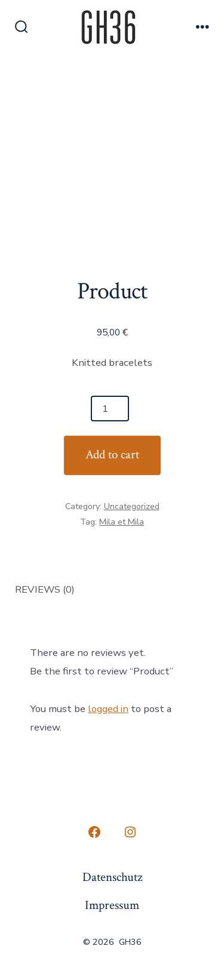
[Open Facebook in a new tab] (94, 832)
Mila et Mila (122, 522)
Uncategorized (132, 506)
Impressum (112, 905)
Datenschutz (112, 877)
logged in (108, 709)
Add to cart (112, 454)
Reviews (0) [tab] (45, 589)
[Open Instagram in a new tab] (130, 832)
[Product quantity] (110, 409)
